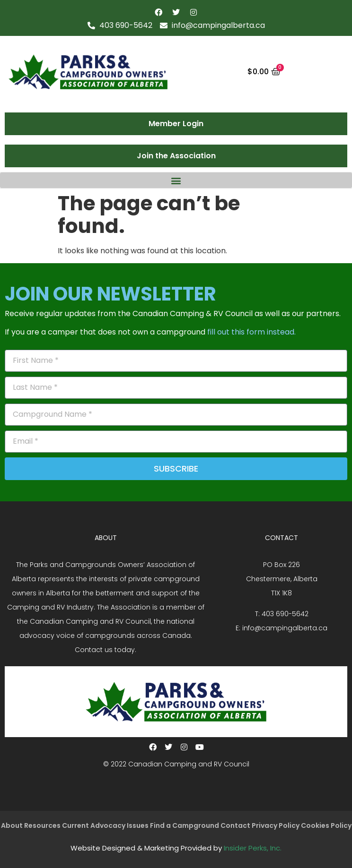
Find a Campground (185, 825)
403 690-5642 (285, 614)
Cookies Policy (326, 825)
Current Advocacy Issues (105, 825)
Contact (235, 825)
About (12, 825)
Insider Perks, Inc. (253, 848)
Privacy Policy (276, 825)
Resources (42, 825)
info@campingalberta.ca (285, 628)
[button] (176, 180)
